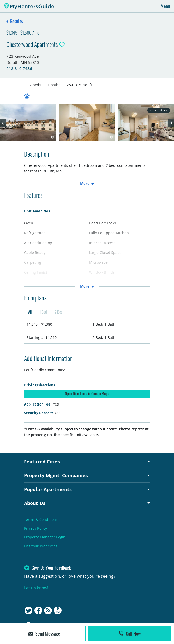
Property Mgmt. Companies (56, 475)
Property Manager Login (45, 537)
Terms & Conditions (41, 519)
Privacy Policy (36, 528)
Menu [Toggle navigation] (165, 6)
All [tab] (30, 312)
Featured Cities (42, 462)
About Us (35, 503)
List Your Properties (41, 546)
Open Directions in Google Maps (87, 393)
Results (16, 21)
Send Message (44, 633)
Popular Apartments (48, 489)
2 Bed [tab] (59, 312)
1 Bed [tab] (43, 312)
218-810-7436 (19, 68)
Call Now (130, 633)
